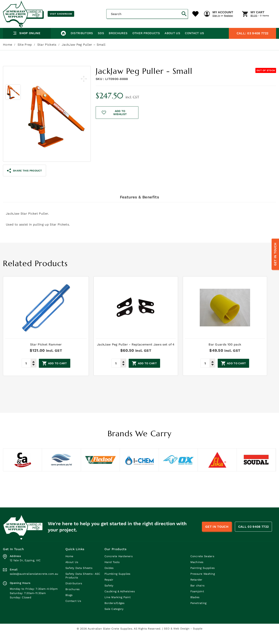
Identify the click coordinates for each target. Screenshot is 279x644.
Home (8, 55)
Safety (109, 596)
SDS (101, 44)
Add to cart (57, 374)
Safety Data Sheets (79, 578)
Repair (109, 590)
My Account (152, 31)
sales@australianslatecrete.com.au (34, 584)
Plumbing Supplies (117, 584)
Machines (197, 573)
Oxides (109, 578)
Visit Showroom (61, 14)
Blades (195, 608)
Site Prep (25, 55)
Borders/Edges (115, 614)
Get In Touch (275, 254)
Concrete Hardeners (119, 567)
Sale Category (114, 619)
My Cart (186, 31)
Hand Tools (112, 573)
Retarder (196, 590)
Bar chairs (197, 596)
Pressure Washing (203, 584)
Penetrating (198, 614)
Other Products (146, 44)
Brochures (118, 44)
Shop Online (27, 44)
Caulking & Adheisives (120, 602)
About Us (172, 44)
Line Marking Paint (118, 608)
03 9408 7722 (252, 44)
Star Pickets (47, 55)
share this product (24, 181)
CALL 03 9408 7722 (253, 537)
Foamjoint (197, 602)
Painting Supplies (203, 578)
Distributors (82, 44)
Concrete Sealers (202, 567)
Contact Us (194, 44)
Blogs (69, 606)
